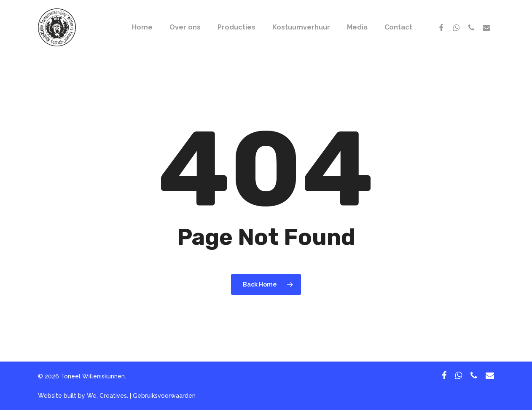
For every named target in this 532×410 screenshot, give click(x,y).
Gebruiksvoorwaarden (164, 396)
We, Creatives (107, 396)
